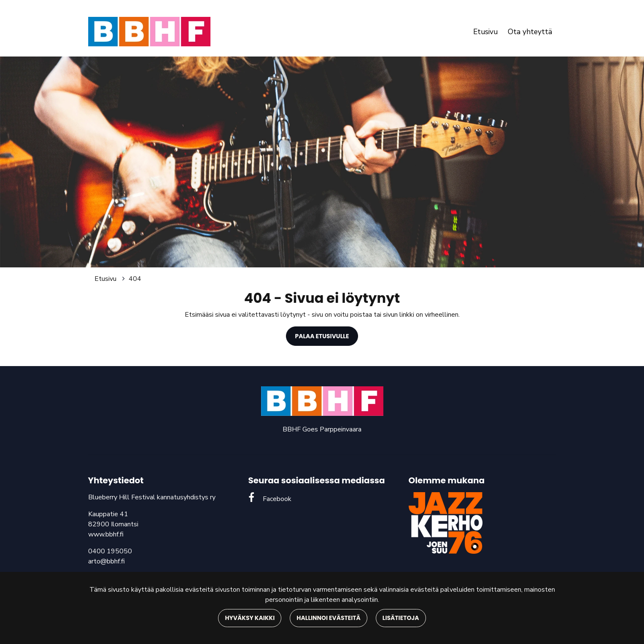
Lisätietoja (401, 618)
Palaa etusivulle (322, 336)
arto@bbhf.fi (106, 561)
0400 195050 (110, 551)
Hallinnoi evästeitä (328, 618)
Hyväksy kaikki (250, 618)
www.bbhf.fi (106, 534)
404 (135, 279)
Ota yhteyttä (530, 32)
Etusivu (485, 32)
